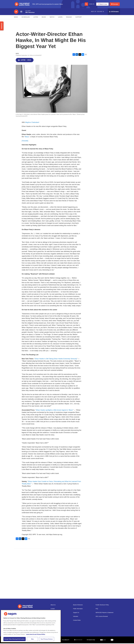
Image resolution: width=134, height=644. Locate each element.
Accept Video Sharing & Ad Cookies (15, 639)
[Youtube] (25, 141)
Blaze (27, 137)
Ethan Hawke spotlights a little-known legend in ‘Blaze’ (54, 411)
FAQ (97, 609)
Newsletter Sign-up (56, 613)
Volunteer (76, 617)
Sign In (92, 4)
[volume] (21, 12)
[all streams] (114, 12)
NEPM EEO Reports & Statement (105, 613)
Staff (52, 621)
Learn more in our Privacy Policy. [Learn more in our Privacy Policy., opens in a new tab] (36, 634)
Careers (53, 617)
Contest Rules (77, 621)
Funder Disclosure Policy (102, 606)
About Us (53, 606)
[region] (31, 626)
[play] (16, 12)
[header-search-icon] (86, 4)
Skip (32, 639)
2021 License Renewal (102, 617)
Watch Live (102, 4)
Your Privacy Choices (47, 639)
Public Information (78, 609)
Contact (53, 609)
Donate (116, 4)
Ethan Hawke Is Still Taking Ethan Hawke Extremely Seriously (56, 359)
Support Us (76, 613)
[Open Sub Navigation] (19, 18)
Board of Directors (78, 606)
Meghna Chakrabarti (32, 123)
